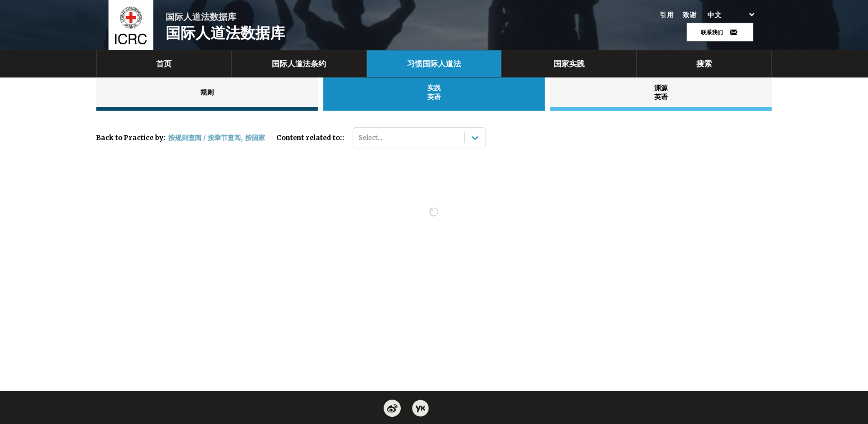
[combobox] (360, 138)
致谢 (689, 15)
